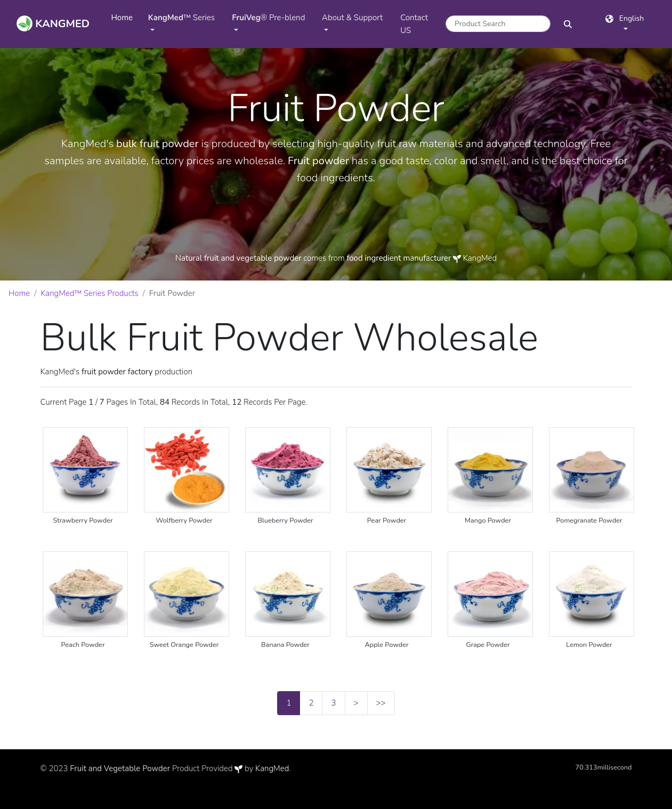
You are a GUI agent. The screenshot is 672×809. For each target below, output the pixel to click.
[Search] (498, 24)
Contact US (414, 24)
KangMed (272, 768)
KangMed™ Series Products (90, 293)
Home (126, 17)
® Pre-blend (268, 18)
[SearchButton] (568, 24)
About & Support (352, 18)
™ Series (181, 18)
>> (381, 703)
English (625, 18)
